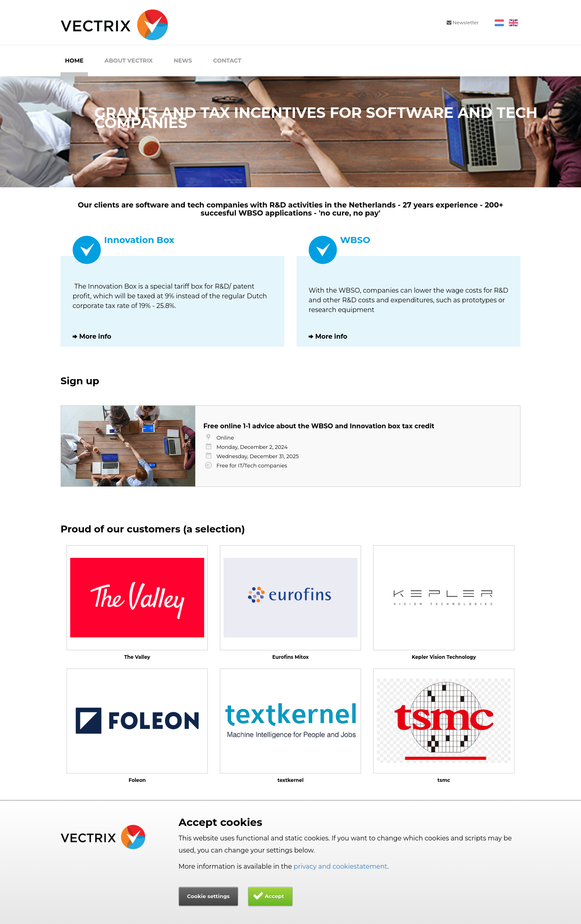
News (183, 61)
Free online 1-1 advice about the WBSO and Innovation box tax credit (319, 426)
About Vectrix (129, 61)
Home (74, 61)
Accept (274, 896)
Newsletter (463, 22)
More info (95, 336)
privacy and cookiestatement (341, 866)
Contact (227, 61)
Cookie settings (209, 896)
